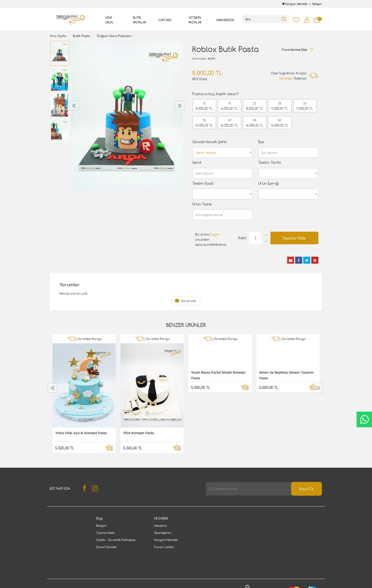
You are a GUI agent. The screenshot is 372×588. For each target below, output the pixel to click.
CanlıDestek (364, 419)
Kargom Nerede (295, 4)
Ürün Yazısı (202, 204)
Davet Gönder (107, 547)
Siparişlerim (163, 533)
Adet (242, 238)
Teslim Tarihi (270, 162)
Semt (197, 162)
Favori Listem (164, 547)
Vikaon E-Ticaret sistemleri (79, 585)
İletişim (317, 4)
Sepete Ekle (294, 238)
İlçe (261, 142)
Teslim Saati (203, 183)
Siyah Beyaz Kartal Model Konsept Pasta (218, 375)
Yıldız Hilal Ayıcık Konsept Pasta (81, 433)
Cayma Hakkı (106, 533)
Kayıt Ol (307, 489)
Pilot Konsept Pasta (139, 433)
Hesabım (161, 526)
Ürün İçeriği (269, 183)
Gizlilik (99, 570)
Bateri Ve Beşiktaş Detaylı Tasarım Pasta (286, 375)
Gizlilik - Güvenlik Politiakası (116, 540)
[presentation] (74, 106)
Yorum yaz (188, 301)
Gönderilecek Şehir (210, 142)
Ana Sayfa (58, 36)
